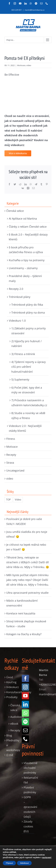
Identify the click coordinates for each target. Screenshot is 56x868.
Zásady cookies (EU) (28, 826)
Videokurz (11, 687)
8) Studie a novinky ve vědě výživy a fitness (28, 415)
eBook (12, 724)
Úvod (10, 677)
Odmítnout (24, 863)
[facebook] (25, 678)
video (29, 65)
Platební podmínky (28, 790)
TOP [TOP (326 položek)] (8, 500)
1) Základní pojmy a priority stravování (29, 331)
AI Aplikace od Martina (23, 219)
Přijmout (9, 863)
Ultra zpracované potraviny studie (27, 593)
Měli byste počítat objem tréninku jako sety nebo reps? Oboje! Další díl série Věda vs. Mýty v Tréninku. (28, 580)
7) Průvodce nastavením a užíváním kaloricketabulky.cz (29, 403)
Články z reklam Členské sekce (28, 227)
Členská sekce (15, 211)
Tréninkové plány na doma (28, 313)
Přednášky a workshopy (11, 745)
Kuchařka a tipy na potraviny (27, 260)
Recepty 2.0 (16, 289)
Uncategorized (15, 470)
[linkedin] (25, 704)
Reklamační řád (28, 780)
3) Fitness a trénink (23, 354)
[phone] (25, 739)
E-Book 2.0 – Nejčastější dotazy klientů (28, 237)
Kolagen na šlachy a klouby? (24, 634)
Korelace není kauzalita (21, 613)
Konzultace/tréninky (11, 692)
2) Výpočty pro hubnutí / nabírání (27, 344)
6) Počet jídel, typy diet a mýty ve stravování (27, 390)
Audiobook (12, 717)
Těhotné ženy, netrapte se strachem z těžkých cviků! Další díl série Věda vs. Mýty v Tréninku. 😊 (28, 562)
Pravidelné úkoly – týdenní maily (25, 278)
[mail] (25, 730)
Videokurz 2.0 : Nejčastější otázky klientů (25, 428)
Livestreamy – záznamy (23, 268)
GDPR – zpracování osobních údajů (28, 807)
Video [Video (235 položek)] (18, 500)
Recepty (11, 455)
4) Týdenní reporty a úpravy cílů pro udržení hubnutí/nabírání (29, 367)
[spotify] (25, 722)
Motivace (21, 65)
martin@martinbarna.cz (35, 10)
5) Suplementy (20, 379)
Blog (9, 735)
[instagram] (25, 687)
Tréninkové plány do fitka (27, 305)
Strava (10, 463)
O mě (10, 755)
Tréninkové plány (20, 297)
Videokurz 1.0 (17, 321)
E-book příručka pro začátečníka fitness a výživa (26, 250)
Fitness (11, 439)
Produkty (11, 697)
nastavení (47, 858)
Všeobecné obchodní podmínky (28, 768)
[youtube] (25, 696)
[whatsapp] (25, 713)
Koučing (11, 682)
